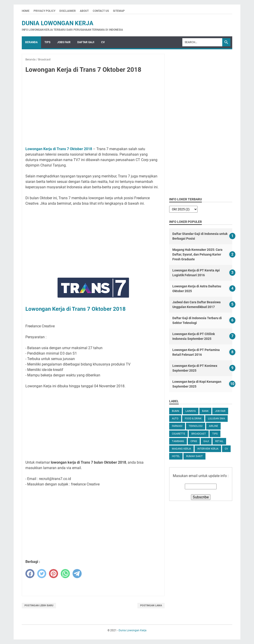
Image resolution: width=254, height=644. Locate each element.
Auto (175, 419)
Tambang (178, 441)
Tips (47, 42)
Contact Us (101, 11)
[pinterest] (54, 574)
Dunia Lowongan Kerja (58, 23)
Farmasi (177, 426)
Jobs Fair (64, 42)
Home (26, 11)
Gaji (206, 441)
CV (103, 42)
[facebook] (30, 574)
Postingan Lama (151, 605)
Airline (213, 426)
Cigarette (178, 434)
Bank (205, 411)
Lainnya (191, 411)
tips (215, 434)
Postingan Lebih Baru (39, 605)
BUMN (176, 411)
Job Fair (220, 411)
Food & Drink (193, 419)
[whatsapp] (65, 574)
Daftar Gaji (86, 42)
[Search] (202, 42)
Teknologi (196, 426)
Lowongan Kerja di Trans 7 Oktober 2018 (59, 149)
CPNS (194, 441)
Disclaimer (68, 11)
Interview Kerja (208, 449)
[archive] (183, 209)
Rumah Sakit (194, 456)
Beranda (31, 42)
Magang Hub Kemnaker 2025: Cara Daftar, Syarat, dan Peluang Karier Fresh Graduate (197, 254)
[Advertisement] (93, 111)
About (84, 11)
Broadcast (199, 434)
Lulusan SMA (216, 419)
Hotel (176, 456)
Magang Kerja (181, 449)
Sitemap (119, 11)
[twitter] (42, 574)
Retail (219, 441)
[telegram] (77, 574)
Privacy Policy (44, 11)
